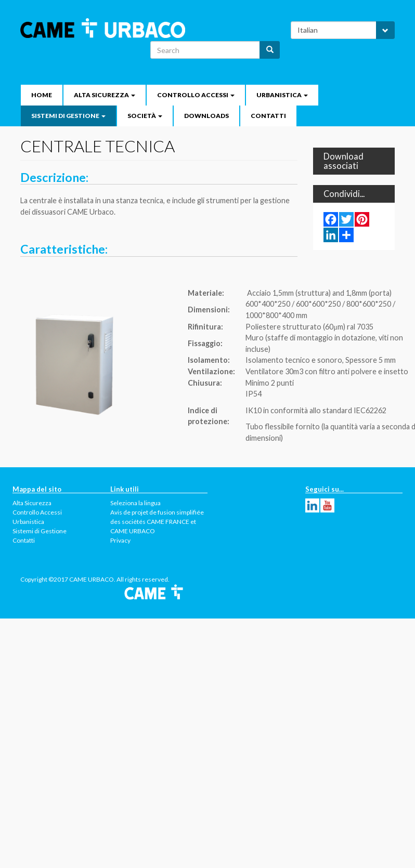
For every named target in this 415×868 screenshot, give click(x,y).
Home (42, 95)
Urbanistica (282, 95)
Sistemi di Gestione (68, 116)
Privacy (120, 540)
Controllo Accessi (196, 95)
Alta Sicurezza (105, 95)
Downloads (206, 116)
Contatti (268, 116)
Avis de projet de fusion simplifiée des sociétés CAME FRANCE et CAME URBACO (157, 522)
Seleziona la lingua (135, 503)
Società (145, 116)
